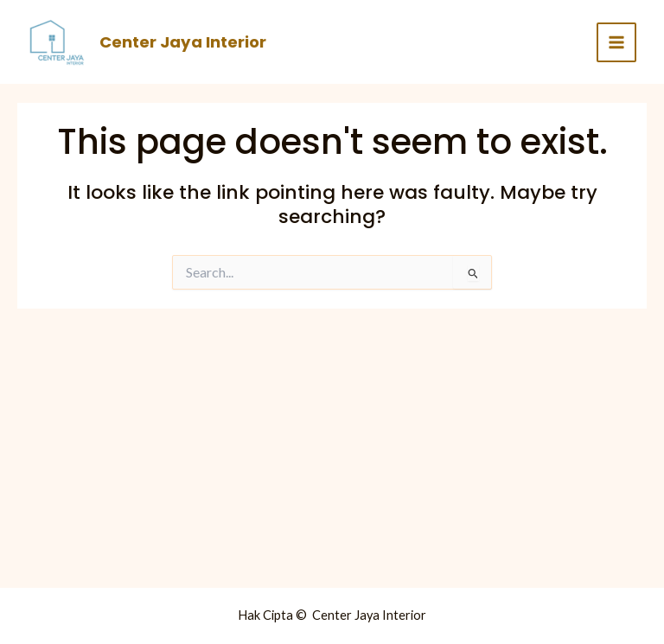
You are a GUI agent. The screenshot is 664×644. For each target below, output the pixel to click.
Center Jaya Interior (183, 42)
